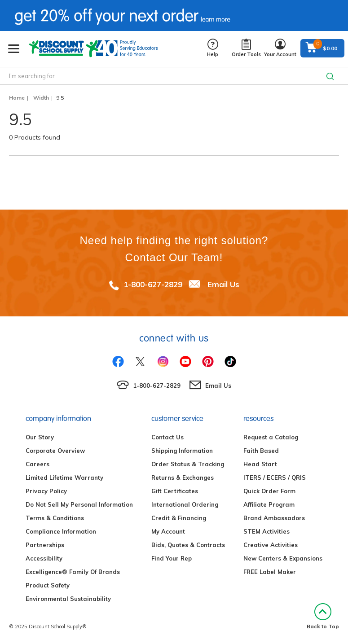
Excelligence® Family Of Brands (73, 572)
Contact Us (167, 437)
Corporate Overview (55, 451)
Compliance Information (61, 531)
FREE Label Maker (270, 572)
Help (213, 48)
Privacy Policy (46, 491)
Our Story (40, 437)
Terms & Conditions (55, 518)
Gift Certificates (175, 491)
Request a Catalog (271, 437)
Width (41, 98)
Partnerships (45, 545)
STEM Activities (267, 531)
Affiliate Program (269, 504)
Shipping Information (182, 451)
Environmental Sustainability (68, 599)
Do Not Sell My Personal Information (79, 504)
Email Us (223, 284)
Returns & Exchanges (183, 478)
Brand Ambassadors (274, 518)
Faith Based (261, 451)
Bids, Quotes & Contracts (188, 545)
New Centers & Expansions (283, 558)
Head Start (260, 464)
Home (17, 98)
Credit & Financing (179, 518)
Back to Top (323, 616)
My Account (168, 531)
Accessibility (44, 558)
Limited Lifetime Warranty (64, 478)
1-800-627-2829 (153, 284)
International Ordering (185, 504)
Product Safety (48, 585)
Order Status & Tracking (188, 464)
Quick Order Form (269, 491)
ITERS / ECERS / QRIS (275, 478)
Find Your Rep (172, 558)
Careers (37, 464)
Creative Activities (271, 545)
